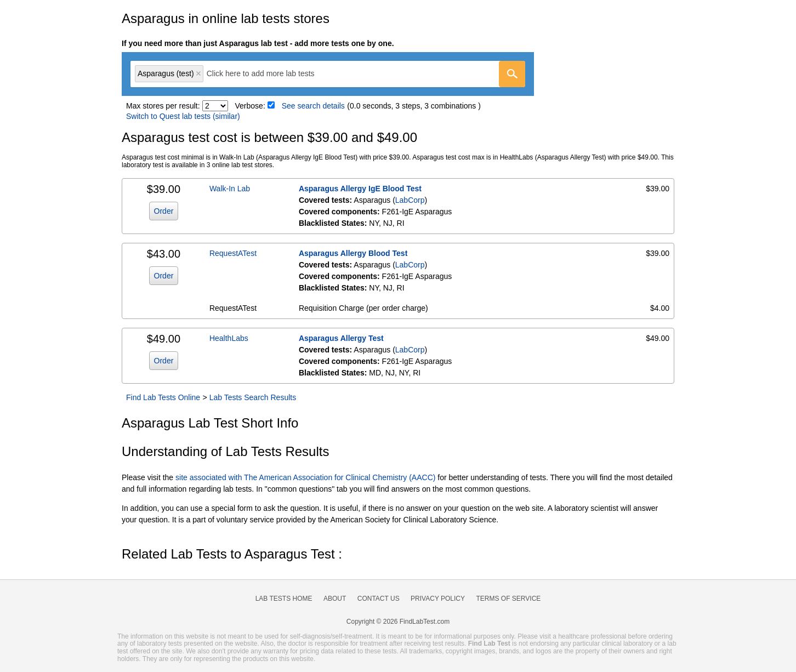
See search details (313, 106)
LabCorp (410, 200)
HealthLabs (229, 338)
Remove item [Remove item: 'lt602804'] (198, 73)
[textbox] (268, 74)
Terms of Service (509, 599)
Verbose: (250, 106)
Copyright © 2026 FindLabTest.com (398, 622)
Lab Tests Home (284, 599)
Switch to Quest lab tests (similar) (183, 116)
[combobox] (328, 74)
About (335, 599)
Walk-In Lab (230, 189)
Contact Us (379, 599)
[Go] (512, 74)
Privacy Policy (438, 599)
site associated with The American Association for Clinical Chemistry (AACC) (305, 477)
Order (164, 211)
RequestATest (233, 253)
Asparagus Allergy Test (341, 338)
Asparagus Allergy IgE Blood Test (360, 189)
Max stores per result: (163, 106)
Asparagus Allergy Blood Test (353, 253)
